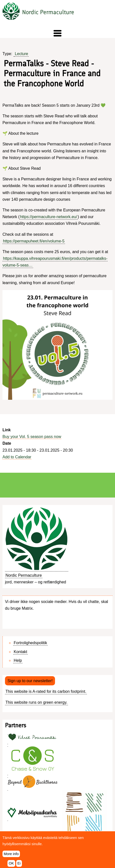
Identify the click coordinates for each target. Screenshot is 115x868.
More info (11, 857)
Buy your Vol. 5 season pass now (32, 437)
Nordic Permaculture (48, 12)
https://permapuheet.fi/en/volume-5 (34, 241)
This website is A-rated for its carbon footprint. (46, 691)
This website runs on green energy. (36, 702)
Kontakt (20, 652)
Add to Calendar (17, 457)
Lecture (22, 54)
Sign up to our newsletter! (30, 681)
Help (18, 660)
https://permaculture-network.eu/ (48, 217)
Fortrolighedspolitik (30, 643)
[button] (57, 33)
